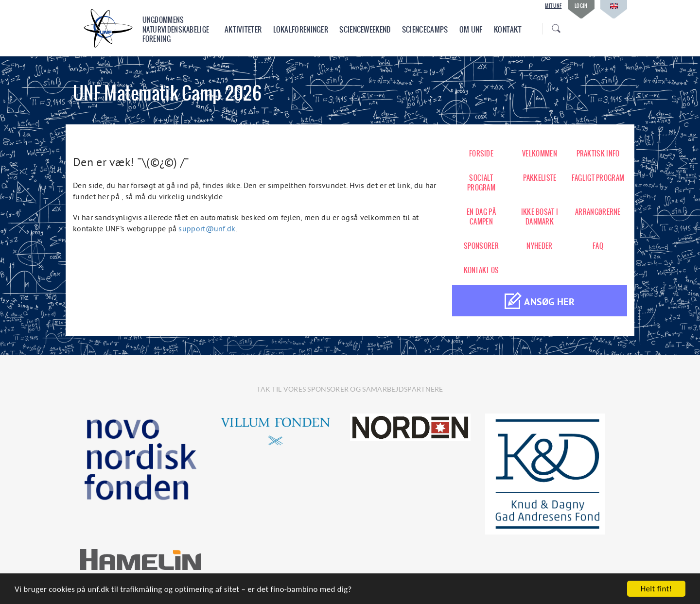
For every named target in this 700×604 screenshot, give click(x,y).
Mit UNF (553, 6)
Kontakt (508, 29)
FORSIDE (481, 154)
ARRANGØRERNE (598, 212)
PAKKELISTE (540, 178)
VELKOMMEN (540, 154)
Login (581, 6)
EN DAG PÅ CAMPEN (481, 217)
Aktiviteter (243, 29)
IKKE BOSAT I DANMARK (540, 217)
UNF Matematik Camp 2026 (167, 93)
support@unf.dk (207, 228)
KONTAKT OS (481, 270)
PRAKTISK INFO (598, 154)
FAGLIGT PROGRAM (598, 178)
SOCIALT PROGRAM (481, 183)
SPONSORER (481, 246)
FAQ (598, 246)
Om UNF (471, 29)
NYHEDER (539, 246)
